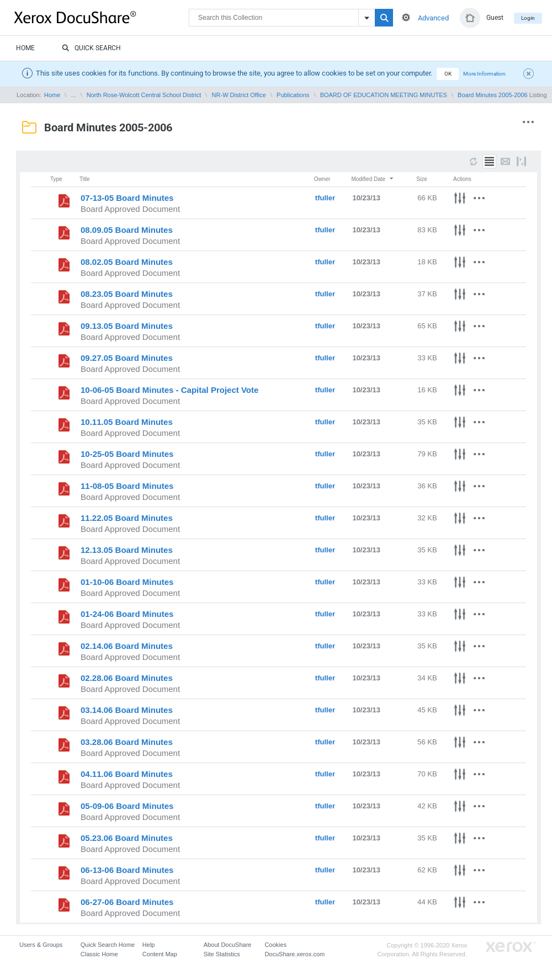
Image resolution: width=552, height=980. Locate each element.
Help (149, 945)
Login (528, 18)
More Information (484, 74)
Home (25, 48)
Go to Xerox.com (511, 947)
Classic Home (99, 954)
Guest (495, 18)
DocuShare (102, 17)
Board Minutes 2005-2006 (493, 95)
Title (85, 179)
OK (448, 74)
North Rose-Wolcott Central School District (144, 95)
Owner (322, 179)
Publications (293, 95)
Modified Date (373, 179)
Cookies (275, 945)
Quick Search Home (108, 945)
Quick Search (91, 49)
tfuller (325, 198)
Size (421, 179)
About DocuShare (228, 945)
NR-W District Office (239, 95)
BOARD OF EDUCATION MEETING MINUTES (384, 95)
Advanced (433, 18)
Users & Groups (41, 945)
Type (56, 179)
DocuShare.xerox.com (294, 954)
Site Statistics (222, 954)
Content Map (160, 954)
